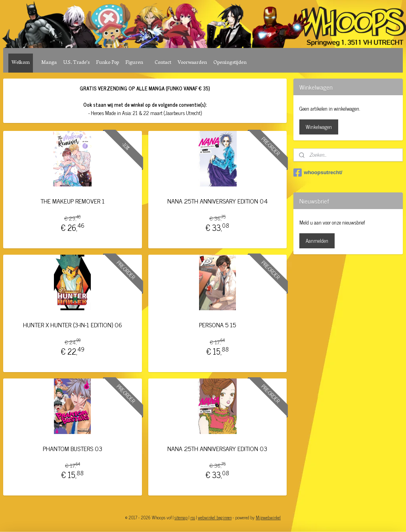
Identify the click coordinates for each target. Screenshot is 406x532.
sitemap (181, 517)
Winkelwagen (319, 127)
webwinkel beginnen (215, 517)
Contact (163, 63)
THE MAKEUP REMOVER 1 (73, 201)
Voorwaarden (192, 63)
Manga (49, 63)
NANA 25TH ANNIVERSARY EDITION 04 (217, 201)
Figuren (134, 63)
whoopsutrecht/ (318, 173)
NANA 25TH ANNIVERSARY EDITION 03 (217, 448)
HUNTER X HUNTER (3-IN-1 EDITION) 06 (73, 325)
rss (193, 517)
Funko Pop (107, 63)
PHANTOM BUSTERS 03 (73, 448)
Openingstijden (230, 63)
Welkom (21, 63)
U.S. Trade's (76, 63)
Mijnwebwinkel (268, 517)
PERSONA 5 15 (217, 325)
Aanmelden (317, 241)
